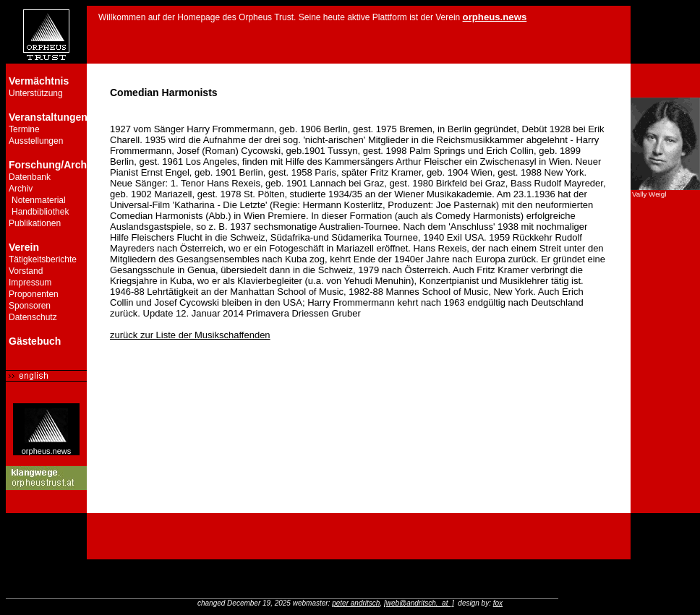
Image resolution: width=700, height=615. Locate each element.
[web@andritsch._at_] (419, 603)
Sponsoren (30, 306)
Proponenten (34, 294)
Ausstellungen (36, 141)
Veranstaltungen (48, 117)
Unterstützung (36, 93)
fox (498, 603)
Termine (24, 129)
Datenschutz (33, 317)
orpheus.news (47, 447)
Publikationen (35, 223)
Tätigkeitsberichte (43, 259)
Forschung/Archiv (52, 165)
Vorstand (26, 271)
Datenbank (30, 177)
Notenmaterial (39, 200)
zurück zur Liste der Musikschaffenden (190, 335)
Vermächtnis (39, 81)
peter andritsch (356, 603)
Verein (24, 247)
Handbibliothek (40, 212)
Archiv (21, 189)
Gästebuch (35, 341)
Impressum (30, 283)
